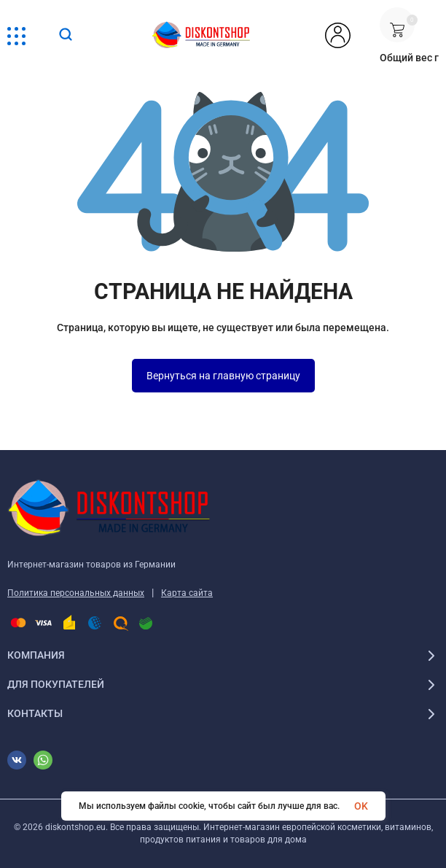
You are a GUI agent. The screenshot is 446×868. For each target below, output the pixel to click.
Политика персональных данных (76, 593)
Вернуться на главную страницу (223, 376)
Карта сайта (187, 593)
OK (361, 806)
